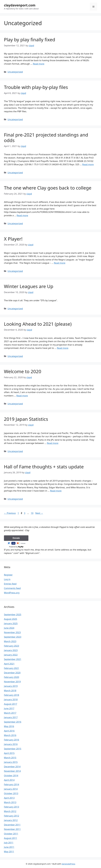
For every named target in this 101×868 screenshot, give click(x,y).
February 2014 (12, 784)
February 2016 (12, 740)
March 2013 (10, 802)
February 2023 (12, 646)
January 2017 (11, 717)
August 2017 (11, 704)
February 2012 (12, 816)
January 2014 (11, 789)
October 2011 (11, 834)
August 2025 (11, 619)
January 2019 (11, 686)
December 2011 (12, 825)
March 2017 (10, 713)
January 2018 (11, 699)
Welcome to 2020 (23, 371)
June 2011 (9, 847)
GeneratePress (68, 864)
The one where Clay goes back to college (48, 188)
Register (8, 575)
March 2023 (10, 641)
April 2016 (9, 731)
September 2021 (13, 659)
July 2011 (9, 843)
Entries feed (10, 584)
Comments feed (12, 588)
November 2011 (12, 829)
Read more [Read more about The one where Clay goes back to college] (22, 215)
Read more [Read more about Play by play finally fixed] (39, 64)
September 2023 (13, 637)
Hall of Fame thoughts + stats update (44, 467)
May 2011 (9, 851)
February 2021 (12, 668)
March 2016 (10, 735)
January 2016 (11, 744)
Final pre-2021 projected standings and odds (46, 138)
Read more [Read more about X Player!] (60, 263)
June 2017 (9, 708)
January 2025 (11, 623)
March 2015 (10, 758)
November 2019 (12, 682)
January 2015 (11, 762)
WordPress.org (12, 593)
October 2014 (11, 775)
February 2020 (12, 677)
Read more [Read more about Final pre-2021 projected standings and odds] (88, 164)
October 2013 (11, 793)
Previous (10, 513)
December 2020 (12, 673)
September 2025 (13, 614)
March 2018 (10, 690)
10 (32, 513)
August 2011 (11, 838)
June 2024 (9, 628)
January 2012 (11, 820)
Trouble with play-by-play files (36, 87)
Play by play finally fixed (30, 40)
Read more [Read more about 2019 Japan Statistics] (53, 443)
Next (39, 513)
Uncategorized (15, 72)
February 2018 (12, 695)
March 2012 (10, 811)
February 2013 (12, 807)
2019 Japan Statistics (26, 419)
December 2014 (12, 767)
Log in (7, 579)
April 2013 (9, 798)
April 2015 (9, 753)
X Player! (13, 239)
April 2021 (9, 664)
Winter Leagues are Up (29, 286)
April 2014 (9, 780)
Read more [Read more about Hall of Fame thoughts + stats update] (56, 491)
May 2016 (9, 726)
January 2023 (11, 650)
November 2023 (12, 632)
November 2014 (12, 771)
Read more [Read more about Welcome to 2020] (22, 396)
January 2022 (11, 655)
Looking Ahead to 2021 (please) (38, 324)
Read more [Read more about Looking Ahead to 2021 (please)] (63, 348)
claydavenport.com (20, 5)
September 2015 (13, 749)
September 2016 (13, 722)
